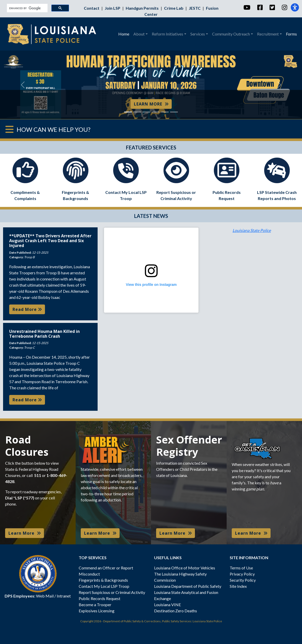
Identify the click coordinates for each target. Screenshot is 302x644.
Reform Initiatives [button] (167, 34)
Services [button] (198, 34)
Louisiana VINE (167, 605)
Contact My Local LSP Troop (104, 586)
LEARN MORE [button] (151, 104)
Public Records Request (100, 598)
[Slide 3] (146, 112)
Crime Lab (174, 8)
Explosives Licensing (97, 611)
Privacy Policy (242, 574)
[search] (27, 8)
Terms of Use (241, 568)
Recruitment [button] (268, 34)
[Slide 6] (174, 112)
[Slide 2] (137, 112)
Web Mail (45, 596)
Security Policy (243, 580)
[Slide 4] (156, 112)
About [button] (139, 34)
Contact (92, 8)
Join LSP (113, 8)
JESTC (195, 8)
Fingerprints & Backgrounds (103, 580)
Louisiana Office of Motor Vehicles (185, 568)
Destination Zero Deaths (176, 611)
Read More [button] (27, 309)
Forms (291, 34)
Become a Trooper (95, 605)
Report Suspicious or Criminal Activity (112, 592)
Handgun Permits (143, 8)
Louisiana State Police (252, 230)
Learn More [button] (25, 533)
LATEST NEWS (151, 216)
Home (124, 34)
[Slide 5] (165, 112)
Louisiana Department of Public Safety (188, 586)
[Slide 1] (128, 112)
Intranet (64, 596)
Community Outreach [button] (231, 34)
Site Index (238, 586)
